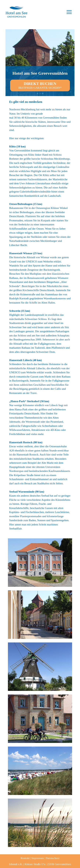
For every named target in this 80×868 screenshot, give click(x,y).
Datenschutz (52, 858)
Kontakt (25, 858)
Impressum (38, 858)
